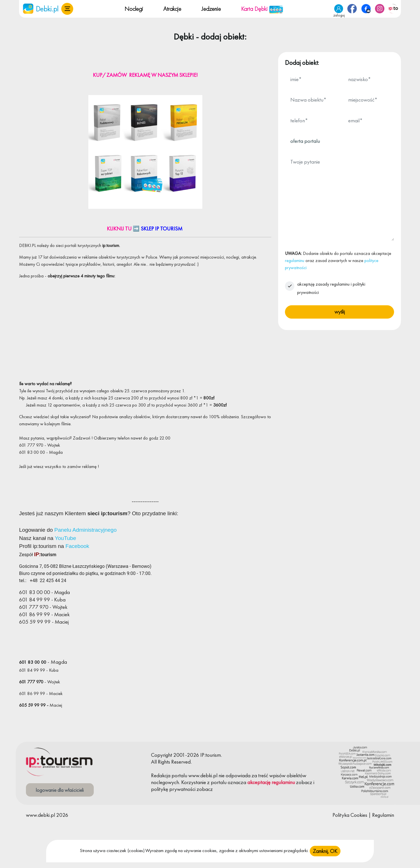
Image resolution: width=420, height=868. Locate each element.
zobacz (304, 782)
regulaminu (295, 260)
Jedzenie (211, 9)
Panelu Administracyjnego (86, 530)
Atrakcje (172, 9)
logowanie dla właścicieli (60, 790)
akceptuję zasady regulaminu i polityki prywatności (331, 288)
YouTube (65, 538)
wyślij (340, 312)
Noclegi (134, 9)
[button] (67, 9)
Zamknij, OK (325, 851)
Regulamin (383, 815)
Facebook (77, 546)
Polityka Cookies (350, 815)
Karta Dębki (262, 9)
